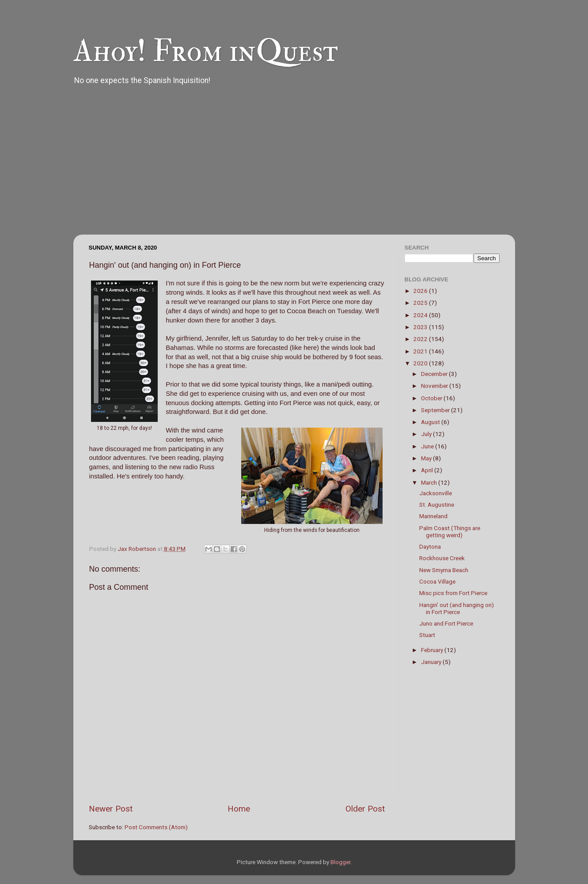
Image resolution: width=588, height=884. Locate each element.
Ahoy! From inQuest (206, 51)
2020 (421, 363)
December (435, 374)
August (431, 422)
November (435, 386)
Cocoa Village (437, 581)
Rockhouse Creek (442, 558)
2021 (421, 351)
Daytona (430, 546)
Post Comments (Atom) (156, 827)
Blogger (340, 862)
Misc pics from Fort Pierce (453, 593)
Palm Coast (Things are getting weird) (450, 531)
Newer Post (111, 809)
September (436, 410)
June (428, 446)
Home (239, 809)
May (427, 458)
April (428, 470)
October (432, 398)
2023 (421, 327)
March (430, 482)
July (427, 434)
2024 (421, 315)
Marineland (433, 516)
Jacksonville (436, 493)
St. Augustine (437, 505)
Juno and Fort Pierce (446, 623)
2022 (421, 339)
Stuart (427, 635)
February (433, 650)
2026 (421, 291)
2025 (421, 303)
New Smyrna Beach (444, 570)
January (432, 662)
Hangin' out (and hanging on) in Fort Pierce (457, 608)
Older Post (365, 809)
